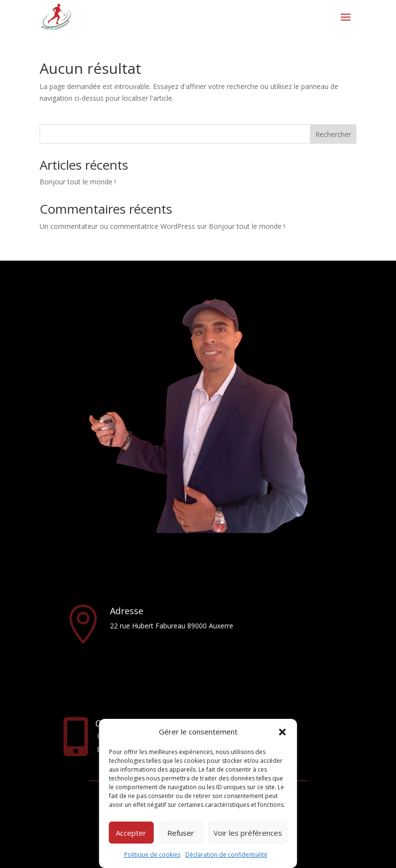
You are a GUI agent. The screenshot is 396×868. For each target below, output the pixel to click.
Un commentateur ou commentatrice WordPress (117, 226)
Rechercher (333, 134)
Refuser (181, 833)
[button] (283, 732)
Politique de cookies (152, 855)
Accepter (131, 833)
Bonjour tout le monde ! (78, 182)
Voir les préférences (248, 833)
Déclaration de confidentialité (226, 855)
